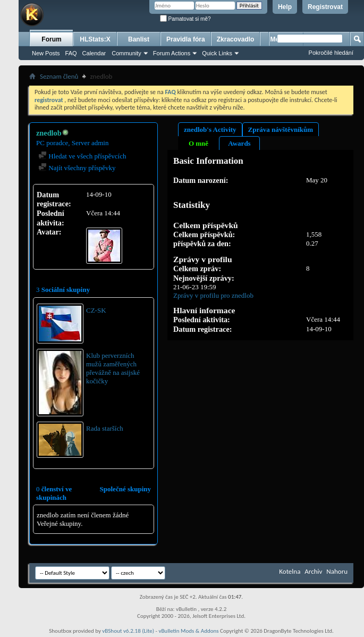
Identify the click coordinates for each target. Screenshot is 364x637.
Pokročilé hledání (331, 53)
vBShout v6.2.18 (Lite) (128, 631)
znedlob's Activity (210, 129)
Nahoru (337, 571)
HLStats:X (95, 39)
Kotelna (290, 571)
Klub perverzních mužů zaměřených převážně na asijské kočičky (113, 368)
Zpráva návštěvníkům (281, 129)
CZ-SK (96, 310)
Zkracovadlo (236, 39)
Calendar (94, 53)
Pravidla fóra (186, 39)
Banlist (139, 39)
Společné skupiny (125, 489)
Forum (51, 39)
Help (285, 7)
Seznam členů (59, 76)
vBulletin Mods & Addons (188, 631)
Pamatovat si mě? (185, 19)
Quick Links (217, 53)
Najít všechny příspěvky (77, 168)
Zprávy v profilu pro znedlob (213, 295)
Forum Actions (172, 53)
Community (126, 53)
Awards (239, 143)
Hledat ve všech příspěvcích (82, 156)
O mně (198, 143)
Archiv (313, 571)
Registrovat (325, 7)
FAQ (71, 53)
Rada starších (105, 428)
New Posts (46, 53)
